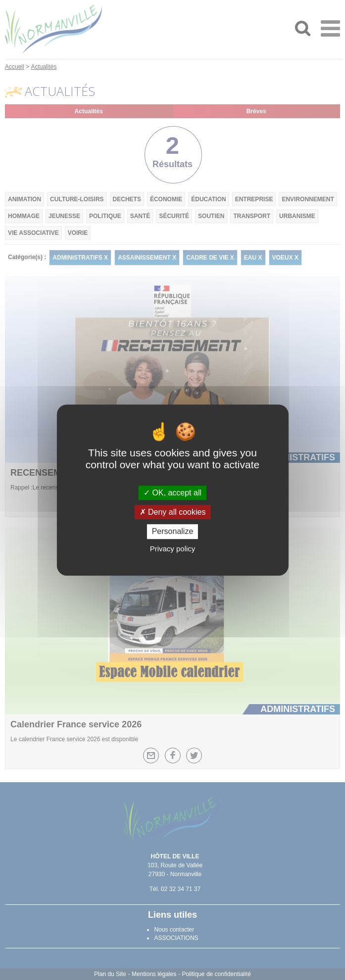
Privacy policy (173, 549)
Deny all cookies (173, 512)
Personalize (173, 532)
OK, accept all (172, 493)
